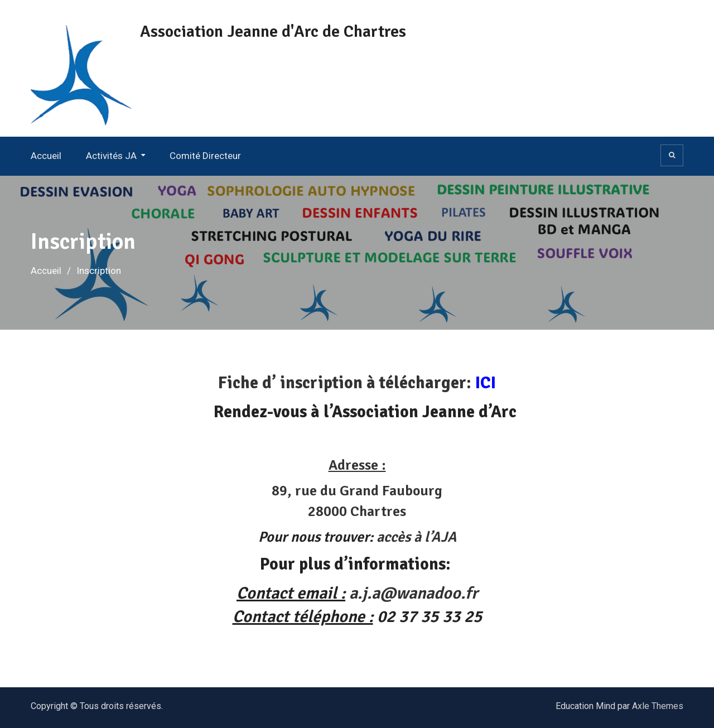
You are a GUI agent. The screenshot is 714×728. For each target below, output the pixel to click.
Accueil (46, 156)
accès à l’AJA (416, 537)
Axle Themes (658, 706)
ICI (486, 383)
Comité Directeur (205, 156)
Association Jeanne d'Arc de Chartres (273, 32)
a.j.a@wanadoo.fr (413, 593)
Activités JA (111, 156)
